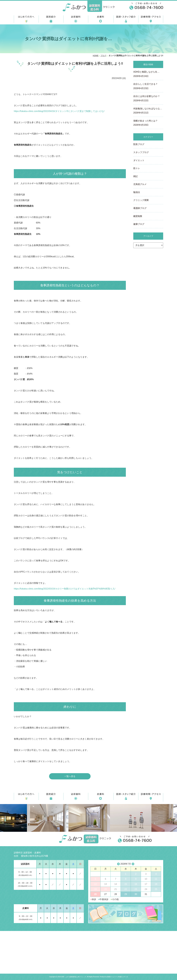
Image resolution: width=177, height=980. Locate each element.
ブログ (103, 56)
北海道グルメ (140, 184)
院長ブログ (139, 144)
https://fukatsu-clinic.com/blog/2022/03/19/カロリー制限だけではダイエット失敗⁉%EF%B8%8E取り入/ (65, 589)
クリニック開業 (141, 200)
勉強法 (137, 192)
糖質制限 (138, 216)
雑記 (136, 176)
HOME (96, 56)
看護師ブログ (140, 208)
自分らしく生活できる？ (148, 86)
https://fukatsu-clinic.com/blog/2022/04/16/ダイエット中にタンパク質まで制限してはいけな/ (59, 111)
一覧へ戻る (70, 776)
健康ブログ (139, 224)
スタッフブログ (141, 152)
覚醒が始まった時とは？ (148, 123)
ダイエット (139, 160)
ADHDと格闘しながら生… (148, 74)
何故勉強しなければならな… (148, 111)
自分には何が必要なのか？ (148, 99)
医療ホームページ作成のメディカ (118, 977)
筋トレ (137, 168)
